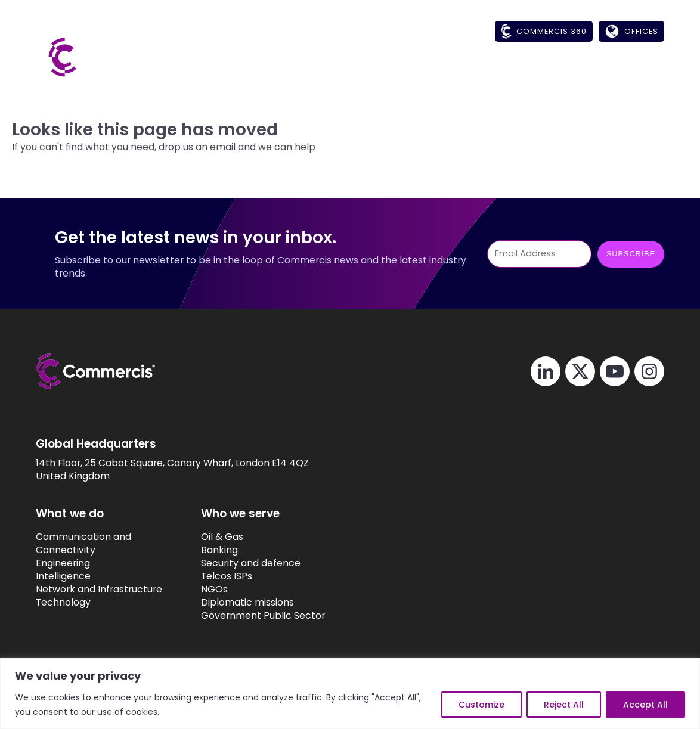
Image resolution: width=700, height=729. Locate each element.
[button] (396, 69)
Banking (219, 550)
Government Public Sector (263, 616)
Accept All (645, 705)
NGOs (214, 590)
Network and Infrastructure (99, 590)
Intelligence (63, 576)
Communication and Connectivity (83, 544)
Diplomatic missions (247, 603)
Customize (481, 705)
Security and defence (251, 563)
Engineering (63, 563)
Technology (63, 603)
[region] (350, 694)
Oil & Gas (222, 537)
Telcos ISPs (227, 576)
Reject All (564, 705)
